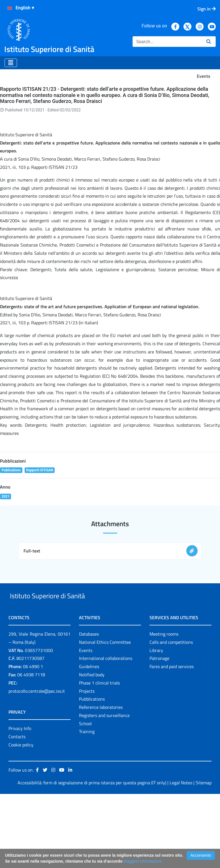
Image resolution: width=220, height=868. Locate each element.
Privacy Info (20, 802)
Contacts (17, 811)
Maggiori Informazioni (143, 861)
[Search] (167, 42)
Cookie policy (21, 819)
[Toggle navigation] (11, 63)
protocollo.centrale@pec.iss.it (37, 765)
